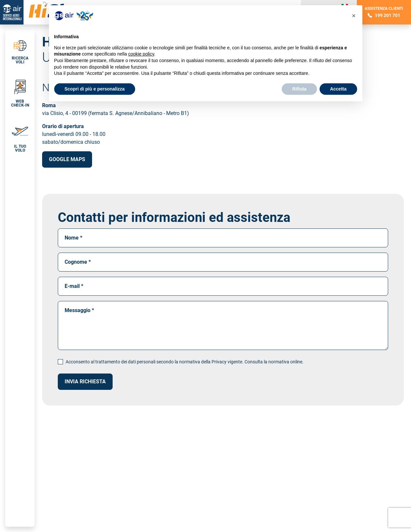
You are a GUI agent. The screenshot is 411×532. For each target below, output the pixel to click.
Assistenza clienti (384, 12)
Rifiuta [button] (299, 89)
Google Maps (67, 159)
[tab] (20, 50)
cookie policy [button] (141, 54)
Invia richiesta (85, 382)
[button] (20, 91)
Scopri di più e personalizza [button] (95, 89)
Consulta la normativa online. (274, 362)
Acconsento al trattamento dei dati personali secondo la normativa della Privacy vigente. (185, 362)
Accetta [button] (338, 89)
